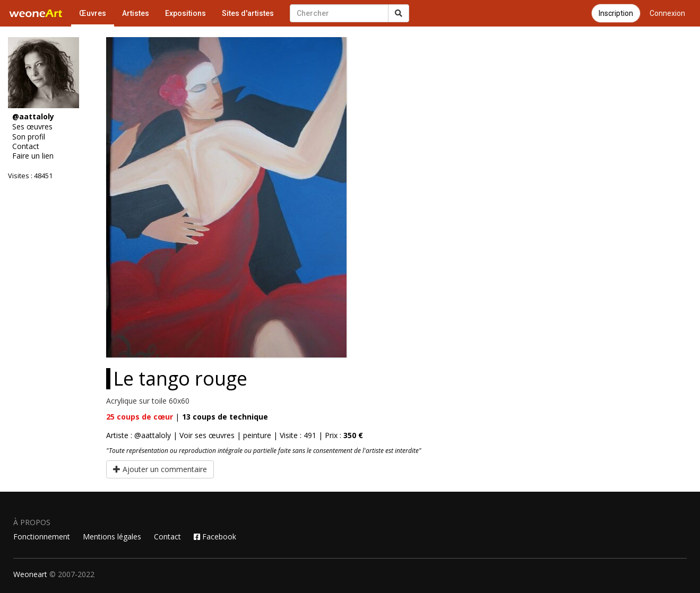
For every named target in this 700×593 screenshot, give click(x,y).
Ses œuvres (32, 127)
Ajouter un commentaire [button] (160, 469)
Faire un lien (33, 156)
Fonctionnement (42, 537)
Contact (26, 146)
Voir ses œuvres (207, 435)
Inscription (616, 13)
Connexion (667, 13)
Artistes (136, 13)
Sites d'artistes (248, 13)
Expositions (185, 13)
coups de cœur (140, 417)
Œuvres (93, 13)
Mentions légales (112, 537)
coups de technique (225, 417)
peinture (257, 435)
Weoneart (30, 574)
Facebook (215, 537)
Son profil (29, 137)
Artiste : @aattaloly (139, 435)
